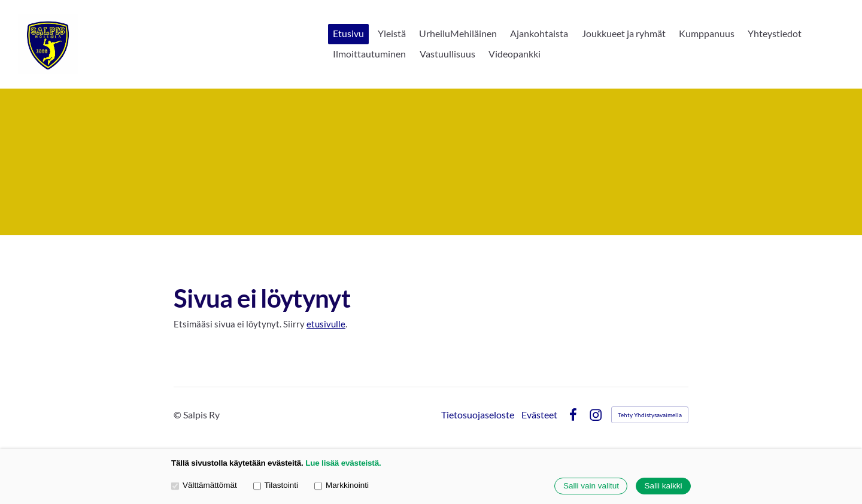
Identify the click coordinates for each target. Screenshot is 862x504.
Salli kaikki (663, 486)
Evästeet (539, 415)
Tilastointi (276, 486)
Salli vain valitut (591, 486)
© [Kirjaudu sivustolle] (178, 415)
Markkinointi (342, 486)
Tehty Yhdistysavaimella (650, 415)
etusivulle (326, 324)
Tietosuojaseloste (478, 415)
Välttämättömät (204, 486)
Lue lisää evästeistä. (343, 463)
